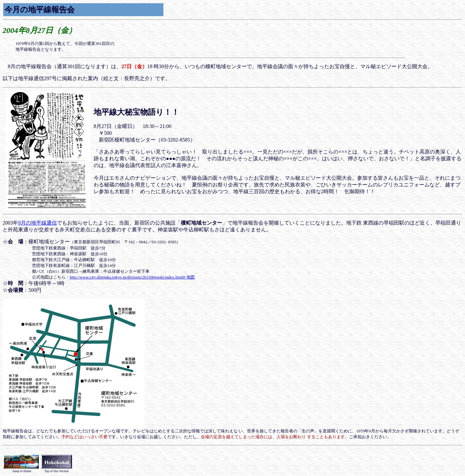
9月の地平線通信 (37, 223)
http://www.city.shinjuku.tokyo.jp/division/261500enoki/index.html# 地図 (132, 277)
